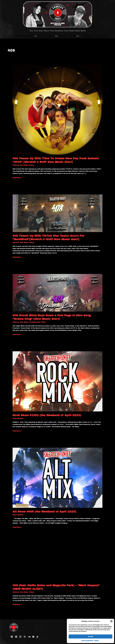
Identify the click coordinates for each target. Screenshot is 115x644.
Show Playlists (18, 418)
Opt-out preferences (87, 641)
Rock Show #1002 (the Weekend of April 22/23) (47, 415)
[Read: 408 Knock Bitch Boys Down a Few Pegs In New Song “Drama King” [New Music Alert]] (57, 293)
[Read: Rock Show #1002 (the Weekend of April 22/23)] (57, 381)
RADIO (79, 36)
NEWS (57, 36)
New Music (24, 165)
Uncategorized (34, 322)
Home (36, 36)
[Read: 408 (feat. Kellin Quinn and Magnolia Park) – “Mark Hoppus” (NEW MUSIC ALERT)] (57, 563)
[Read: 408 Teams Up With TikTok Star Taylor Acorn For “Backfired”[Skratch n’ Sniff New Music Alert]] (57, 213)
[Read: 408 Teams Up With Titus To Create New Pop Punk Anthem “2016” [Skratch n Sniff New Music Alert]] (57, 110)
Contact (96, 641)
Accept (91, 637)
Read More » (17, 177)
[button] (111, 621)
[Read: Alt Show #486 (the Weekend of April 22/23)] (57, 478)
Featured (16, 165)
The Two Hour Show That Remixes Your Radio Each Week (58, 32)
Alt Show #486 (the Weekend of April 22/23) (44, 512)
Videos (32, 165)
